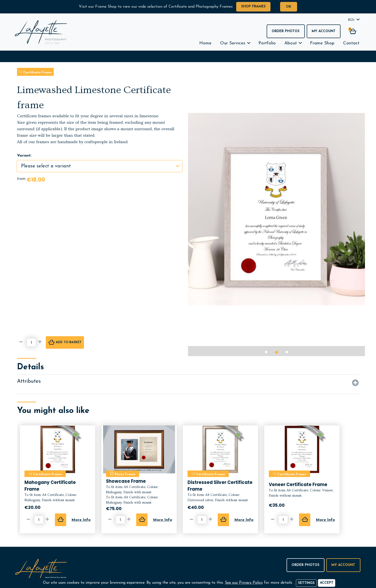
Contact (351, 43)
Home (205, 43)
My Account (324, 31)
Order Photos (286, 31)
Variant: (24, 156)
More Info (81, 520)
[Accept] (327, 583)
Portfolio (267, 43)
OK (289, 7)
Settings (306, 583)
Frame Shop (322, 43)
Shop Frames (253, 7)
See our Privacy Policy (244, 583)
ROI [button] (351, 20)
